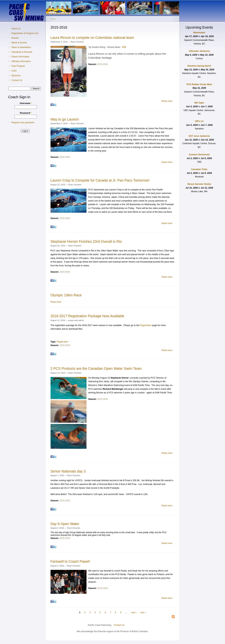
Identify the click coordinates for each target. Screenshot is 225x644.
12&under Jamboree (199, 51)
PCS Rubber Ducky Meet (199, 84)
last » (143, 613)
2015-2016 (103, 64)
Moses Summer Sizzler (199, 184)
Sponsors (16, 76)
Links (14, 71)
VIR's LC (199, 121)
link (124, 47)
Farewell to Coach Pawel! (70, 561)
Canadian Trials (199, 169)
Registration (146, 325)
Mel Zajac (199, 103)
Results (15, 38)
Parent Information (21, 57)
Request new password (23, 123)
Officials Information (21, 61)
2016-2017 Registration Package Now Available (87, 316)
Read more (167, 101)
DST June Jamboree (199, 136)
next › (134, 613)
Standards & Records (22, 52)
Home (53, 19)
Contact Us (17, 80)
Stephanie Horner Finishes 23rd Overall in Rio (86, 241)
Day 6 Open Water (65, 524)
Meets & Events (19, 43)
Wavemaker (199, 33)
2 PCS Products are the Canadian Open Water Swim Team (96, 369)
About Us (16, 29)
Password (26, 113)
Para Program (18, 66)
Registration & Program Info (25, 33)
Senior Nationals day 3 (68, 471)
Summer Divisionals (199, 155)
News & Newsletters (21, 47)
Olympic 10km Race (66, 295)
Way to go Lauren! (65, 119)
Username (26, 103)
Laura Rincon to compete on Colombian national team (92, 38)
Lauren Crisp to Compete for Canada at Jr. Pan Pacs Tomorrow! (100, 180)
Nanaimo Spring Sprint (199, 66)
